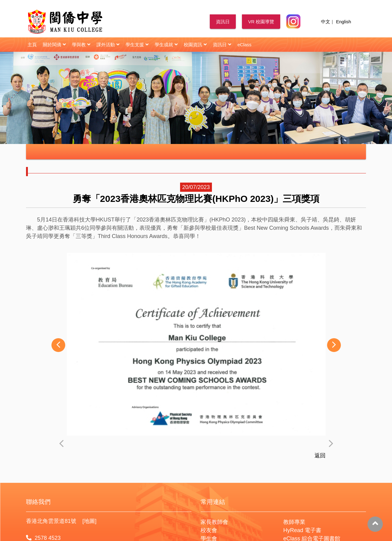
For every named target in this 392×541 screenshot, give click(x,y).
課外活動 (108, 45)
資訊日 (223, 22)
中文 (326, 22)
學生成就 (166, 45)
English (343, 22)
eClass (244, 45)
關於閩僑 (54, 45)
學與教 (81, 45)
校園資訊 (195, 45)
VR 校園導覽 (261, 22)
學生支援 (137, 45)
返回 (320, 488)
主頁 (32, 45)
